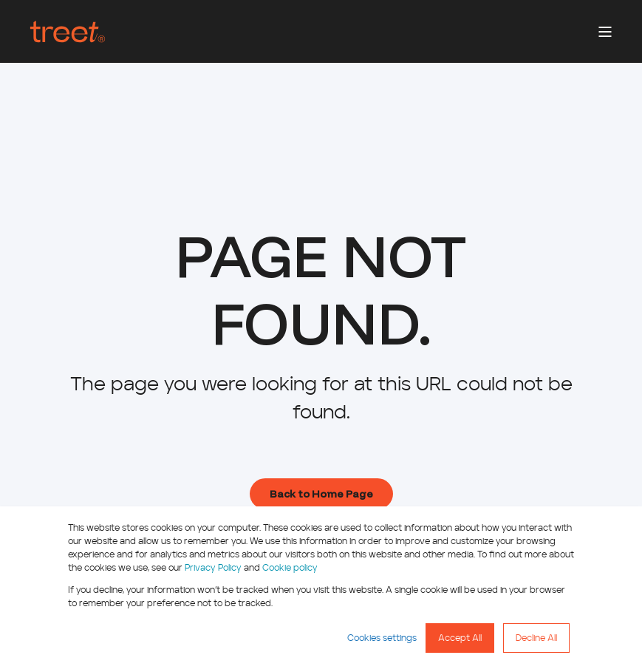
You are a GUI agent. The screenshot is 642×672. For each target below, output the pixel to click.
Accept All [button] (460, 638)
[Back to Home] (68, 32)
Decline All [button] (536, 638)
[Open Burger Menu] (605, 32)
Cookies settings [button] (382, 638)
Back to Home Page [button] (321, 494)
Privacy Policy (213, 568)
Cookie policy (290, 568)
